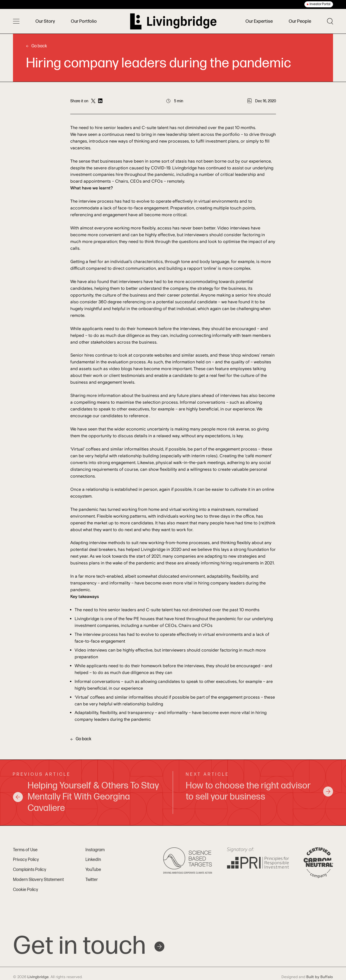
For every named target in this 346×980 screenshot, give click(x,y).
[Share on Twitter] (93, 101)
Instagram (95, 850)
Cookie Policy (26, 890)
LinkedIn (93, 860)
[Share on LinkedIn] (100, 101)
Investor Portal (320, 4)
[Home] (173, 21)
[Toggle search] (330, 21)
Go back (36, 46)
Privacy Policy (26, 860)
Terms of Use (25, 850)
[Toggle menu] (16, 21)
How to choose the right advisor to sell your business (259, 791)
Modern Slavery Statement (38, 880)
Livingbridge (38, 977)
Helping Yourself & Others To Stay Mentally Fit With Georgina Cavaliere (86, 797)
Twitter (92, 880)
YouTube (93, 870)
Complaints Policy (30, 870)
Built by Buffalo (320, 977)
